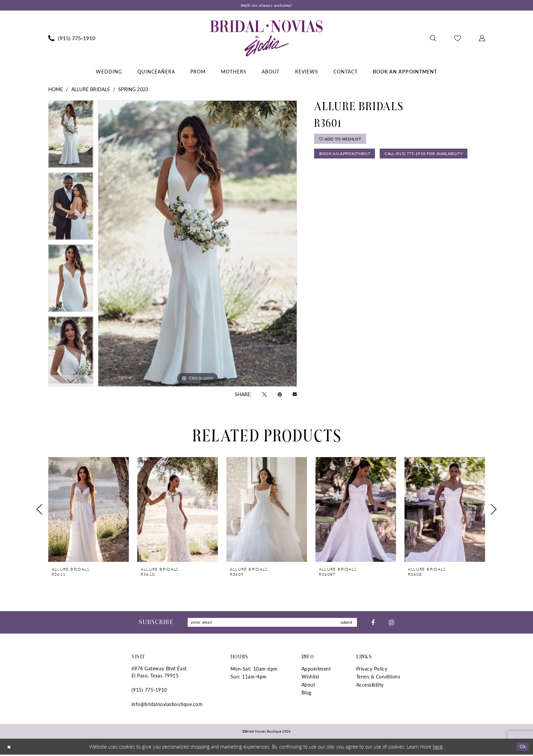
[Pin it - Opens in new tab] (280, 394)
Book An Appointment (347, 157)
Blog (306, 694)
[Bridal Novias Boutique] (266, 39)
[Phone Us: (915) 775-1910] (72, 39)
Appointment (316, 670)
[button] (482, 39)
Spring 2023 (133, 90)
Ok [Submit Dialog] (522, 748)
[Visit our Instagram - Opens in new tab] (391, 623)
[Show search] (433, 39)
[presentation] (89, 510)
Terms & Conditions (378, 678)
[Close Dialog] (10, 748)
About (308, 686)
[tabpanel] (71, 137)
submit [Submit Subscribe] (345, 624)
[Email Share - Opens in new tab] (295, 395)
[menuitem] (72, 39)
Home (56, 90)
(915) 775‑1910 (149, 691)
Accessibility (370, 686)
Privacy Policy (372, 670)
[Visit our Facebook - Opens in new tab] (373, 623)
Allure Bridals (91, 90)
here (438, 748)
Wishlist (311, 678)
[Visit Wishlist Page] (457, 39)
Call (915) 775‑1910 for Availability (363, 173)
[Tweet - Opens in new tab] (264, 394)
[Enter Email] (272, 624)
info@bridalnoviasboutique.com (167, 706)
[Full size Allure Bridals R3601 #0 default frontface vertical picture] (197, 244)
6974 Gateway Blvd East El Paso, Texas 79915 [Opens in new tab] (159, 674)
